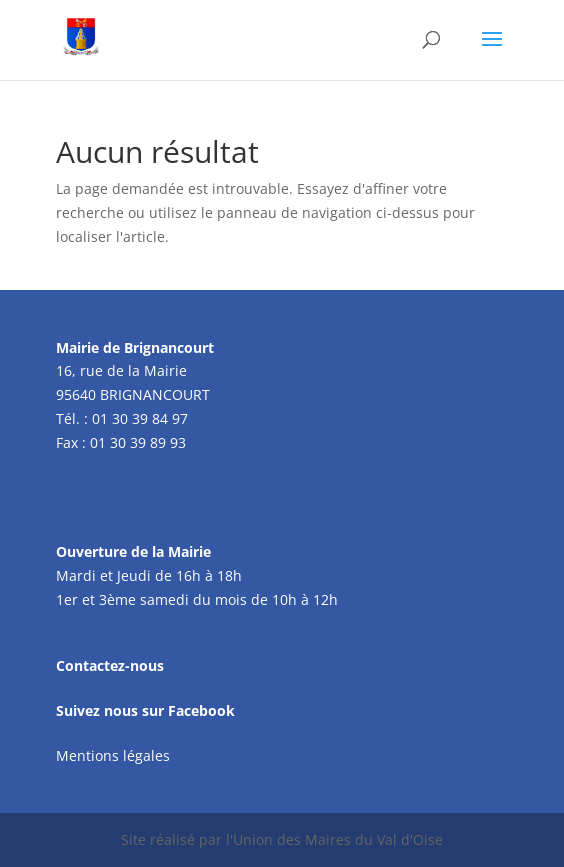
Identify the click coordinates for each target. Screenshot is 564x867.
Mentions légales (113, 755)
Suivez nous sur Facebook (145, 710)
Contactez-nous (110, 665)
